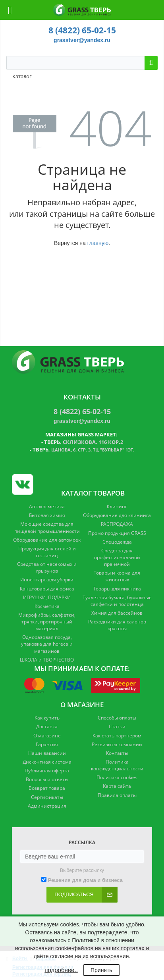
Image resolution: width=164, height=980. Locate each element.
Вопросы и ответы (47, 779)
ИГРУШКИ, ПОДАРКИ (47, 597)
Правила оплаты (117, 795)
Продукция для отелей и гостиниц (47, 552)
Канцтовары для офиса (47, 589)
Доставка (47, 726)
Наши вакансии (47, 753)
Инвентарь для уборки (47, 580)
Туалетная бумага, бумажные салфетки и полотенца (117, 601)
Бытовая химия (47, 515)
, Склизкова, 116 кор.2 (84, 442)
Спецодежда (117, 542)
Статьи (117, 726)
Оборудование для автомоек (47, 540)
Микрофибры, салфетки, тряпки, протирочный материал (47, 622)
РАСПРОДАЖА (117, 524)
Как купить (47, 718)
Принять (101, 970)
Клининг (117, 506)
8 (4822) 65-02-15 (82, 30)
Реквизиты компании (117, 744)
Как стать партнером (117, 736)
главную (98, 243)
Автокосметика (47, 506)
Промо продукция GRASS (117, 533)
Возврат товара (47, 788)
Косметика (47, 606)
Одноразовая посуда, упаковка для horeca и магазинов (47, 644)
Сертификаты (47, 797)
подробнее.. (61, 970)
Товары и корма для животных (117, 576)
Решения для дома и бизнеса (85, 880)
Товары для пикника (117, 589)
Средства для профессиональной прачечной (117, 557)
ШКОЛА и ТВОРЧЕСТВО (47, 660)
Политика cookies (117, 777)
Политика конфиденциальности (117, 765)
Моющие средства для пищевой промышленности (47, 527)
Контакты (117, 753)
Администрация (47, 806)
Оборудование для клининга (117, 515)
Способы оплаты (117, 718)
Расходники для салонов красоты (117, 625)
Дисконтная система (47, 762)
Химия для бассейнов (117, 613)
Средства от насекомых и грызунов (47, 567)
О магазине (47, 736)
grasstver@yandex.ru (82, 40)
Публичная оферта (47, 771)
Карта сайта (117, 786)
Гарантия (47, 744)
